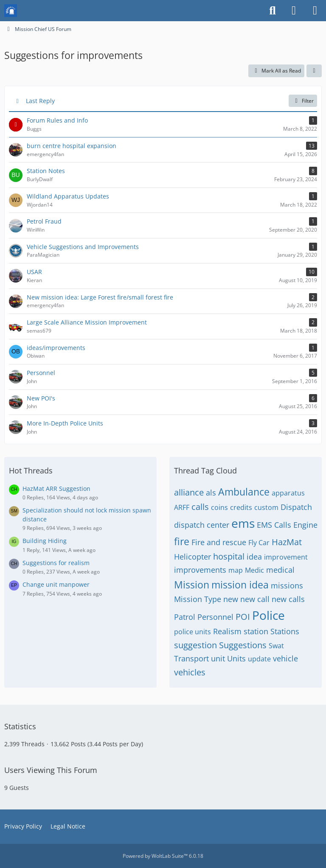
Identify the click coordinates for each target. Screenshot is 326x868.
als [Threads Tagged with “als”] (211, 493)
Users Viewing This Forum (51, 770)
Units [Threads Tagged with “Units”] (236, 658)
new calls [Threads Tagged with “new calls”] (288, 599)
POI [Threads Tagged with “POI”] (243, 617)
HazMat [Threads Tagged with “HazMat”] (287, 542)
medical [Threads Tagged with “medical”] (280, 570)
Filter (303, 101)
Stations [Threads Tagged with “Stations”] (285, 631)
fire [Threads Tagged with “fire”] (182, 541)
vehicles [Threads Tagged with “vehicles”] (190, 672)
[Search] (273, 11)
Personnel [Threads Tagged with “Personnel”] (215, 617)
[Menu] (315, 11)
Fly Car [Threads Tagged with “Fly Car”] (259, 543)
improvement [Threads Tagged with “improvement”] (286, 557)
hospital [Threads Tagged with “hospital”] (229, 556)
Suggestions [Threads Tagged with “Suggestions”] (243, 645)
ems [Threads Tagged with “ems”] (243, 523)
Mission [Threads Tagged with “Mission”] (192, 585)
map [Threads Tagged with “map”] (236, 570)
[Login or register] (294, 11)
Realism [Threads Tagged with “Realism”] (227, 631)
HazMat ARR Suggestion (56, 489)
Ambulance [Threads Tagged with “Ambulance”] (244, 492)
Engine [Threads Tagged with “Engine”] (305, 525)
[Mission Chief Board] (11, 11)
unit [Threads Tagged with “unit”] (218, 658)
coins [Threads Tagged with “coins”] (219, 507)
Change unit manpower (56, 584)
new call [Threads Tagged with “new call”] (255, 599)
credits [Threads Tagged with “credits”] (241, 507)
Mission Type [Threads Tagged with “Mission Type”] (198, 599)
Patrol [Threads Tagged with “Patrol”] (185, 617)
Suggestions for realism (56, 563)
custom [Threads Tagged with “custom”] (266, 507)
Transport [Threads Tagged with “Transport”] (191, 658)
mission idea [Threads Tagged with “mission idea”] (240, 585)
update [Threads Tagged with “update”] (259, 659)
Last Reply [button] (40, 101)
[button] (314, 71)
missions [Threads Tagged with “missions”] (287, 585)
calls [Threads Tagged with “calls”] (200, 507)
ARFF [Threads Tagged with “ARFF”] (182, 507)
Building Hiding (45, 541)
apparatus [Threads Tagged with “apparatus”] (288, 493)
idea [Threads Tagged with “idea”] (254, 557)
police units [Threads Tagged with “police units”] (193, 632)
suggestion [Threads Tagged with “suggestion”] (195, 645)
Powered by (163, 856)
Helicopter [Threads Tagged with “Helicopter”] (193, 557)
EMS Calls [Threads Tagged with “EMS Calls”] (274, 525)
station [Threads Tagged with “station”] (256, 631)
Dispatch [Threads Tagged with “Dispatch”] (296, 507)
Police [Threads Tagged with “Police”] (268, 615)
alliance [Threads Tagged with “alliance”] (189, 492)
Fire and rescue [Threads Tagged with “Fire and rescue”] (219, 542)
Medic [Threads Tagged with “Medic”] (254, 570)
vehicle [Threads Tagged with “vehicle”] (285, 658)
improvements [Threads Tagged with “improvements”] (200, 570)
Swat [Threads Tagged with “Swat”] (276, 646)
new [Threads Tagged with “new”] (231, 599)
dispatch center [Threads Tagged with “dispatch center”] (202, 525)
